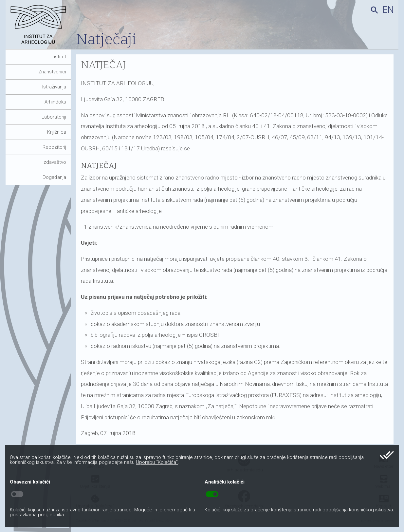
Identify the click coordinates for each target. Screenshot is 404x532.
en (388, 10)
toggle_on (212, 494)
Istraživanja (54, 87)
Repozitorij (54, 147)
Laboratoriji (54, 117)
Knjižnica (57, 132)
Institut (59, 57)
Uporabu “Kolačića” (157, 462)
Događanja (54, 177)
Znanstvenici (52, 72)
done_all (387, 455)
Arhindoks (55, 102)
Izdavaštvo (54, 162)
